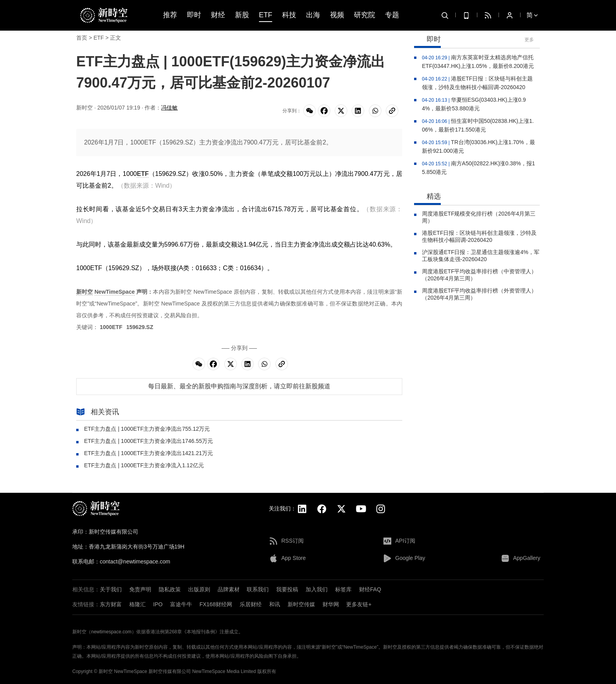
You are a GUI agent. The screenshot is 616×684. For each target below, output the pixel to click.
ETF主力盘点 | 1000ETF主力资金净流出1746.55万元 (148, 441)
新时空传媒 (301, 604)
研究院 (365, 15)
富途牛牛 (181, 604)
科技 (289, 15)
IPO (158, 604)
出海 (313, 15)
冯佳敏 (169, 108)
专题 (392, 15)
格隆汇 (137, 604)
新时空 (84, 292)
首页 (82, 38)
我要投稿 (287, 589)
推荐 (170, 15)
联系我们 (258, 589)
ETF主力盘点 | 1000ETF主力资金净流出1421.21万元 (148, 453)
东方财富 (111, 604)
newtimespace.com (111, 632)
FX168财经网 (216, 604)
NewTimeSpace (115, 292)
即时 (194, 15)
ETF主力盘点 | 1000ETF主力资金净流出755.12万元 (147, 429)
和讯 (275, 604)
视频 (337, 15)
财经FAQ (370, 589)
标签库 (343, 589)
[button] (559, 625)
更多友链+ (359, 604)
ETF (266, 15)
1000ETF (111, 327)
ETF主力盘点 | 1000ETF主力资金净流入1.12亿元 (144, 465)
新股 (242, 15)
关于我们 (111, 589)
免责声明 (140, 589)
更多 (529, 40)
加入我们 (317, 589)
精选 (427, 197)
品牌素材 (229, 589)
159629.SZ (140, 327)
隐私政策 (170, 589)
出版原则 (199, 589)
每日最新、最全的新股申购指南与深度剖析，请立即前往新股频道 (239, 386)
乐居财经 (251, 604)
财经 (218, 15)
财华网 (331, 604)
